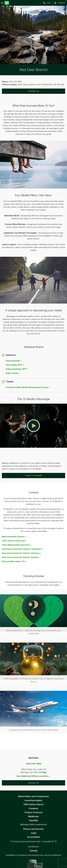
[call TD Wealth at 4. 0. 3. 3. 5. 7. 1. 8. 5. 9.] (48, 3)
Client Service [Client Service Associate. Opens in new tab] (14, 541)
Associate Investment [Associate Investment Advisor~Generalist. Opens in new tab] (22, 549)
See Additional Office (33, 776)
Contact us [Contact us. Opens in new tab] (34, 91)
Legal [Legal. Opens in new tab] (34, 833)
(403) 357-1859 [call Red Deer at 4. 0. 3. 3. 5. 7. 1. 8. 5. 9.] (33, 764)
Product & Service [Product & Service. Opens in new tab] (34, 813)
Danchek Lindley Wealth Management (28, 387)
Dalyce (17, 369)
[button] (9, 355)
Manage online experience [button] (33, 825)
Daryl (14, 361)
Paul (15, 365)
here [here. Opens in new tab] (45, 531)
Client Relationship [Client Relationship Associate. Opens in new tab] (17, 545)
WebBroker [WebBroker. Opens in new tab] (33, 817)
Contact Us (33, 783)
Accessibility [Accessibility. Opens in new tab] (34, 837)
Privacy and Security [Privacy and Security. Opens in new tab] (33, 829)
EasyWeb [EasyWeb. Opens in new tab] (34, 821)
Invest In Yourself (33, 476)
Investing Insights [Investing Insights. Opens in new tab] (33, 800)
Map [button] (44, 772)
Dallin (13, 373)
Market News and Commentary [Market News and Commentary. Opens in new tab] (33, 796)
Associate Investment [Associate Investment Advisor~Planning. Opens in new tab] (22, 553)
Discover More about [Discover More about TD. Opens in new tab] (14, 561)
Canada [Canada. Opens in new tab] (33, 851)
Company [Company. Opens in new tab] (33, 809)
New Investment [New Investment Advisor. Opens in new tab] (14, 537)
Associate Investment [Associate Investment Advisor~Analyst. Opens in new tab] (21, 557)
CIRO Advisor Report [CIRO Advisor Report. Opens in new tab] (34, 805)
